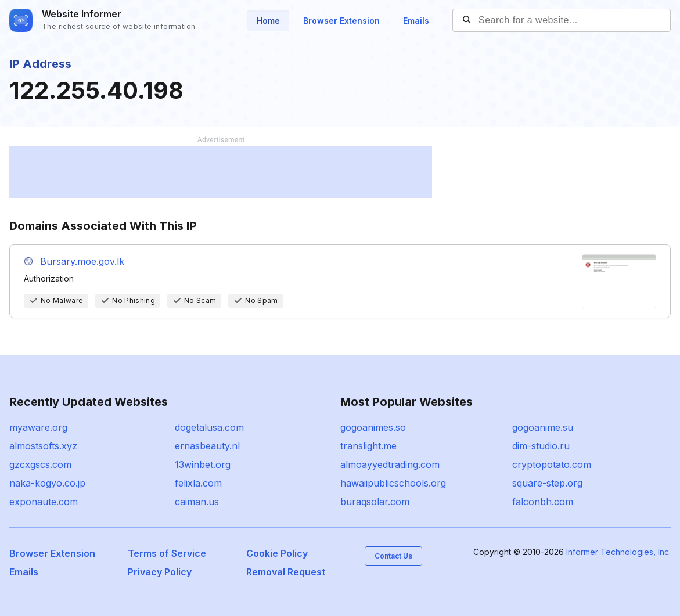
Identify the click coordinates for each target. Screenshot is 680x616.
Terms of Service (167, 553)
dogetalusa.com (209, 427)
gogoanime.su (543, 427)
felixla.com (198, 483)
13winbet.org (203, 464)
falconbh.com (543, 502)
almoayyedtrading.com (390, 464)
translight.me (368, 446)
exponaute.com (44, 502)
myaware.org (38, 427)
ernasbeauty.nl (207, 446)
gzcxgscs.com (40, 464)
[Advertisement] (221, 172)
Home (268, 21)
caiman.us (197, 502)
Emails (416, 21)
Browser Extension (341, 21)
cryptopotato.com (552, 464)
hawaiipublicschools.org (393, 483)
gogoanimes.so (373, 427)
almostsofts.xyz (43, 446)
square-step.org (547, 483)
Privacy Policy (160, 572)
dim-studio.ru (541, 446)
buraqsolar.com (375, 502)
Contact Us (393, 556)
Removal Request (286, 572)
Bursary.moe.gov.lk (82, 261)
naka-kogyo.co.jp (47, 483)
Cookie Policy (277, 553)
